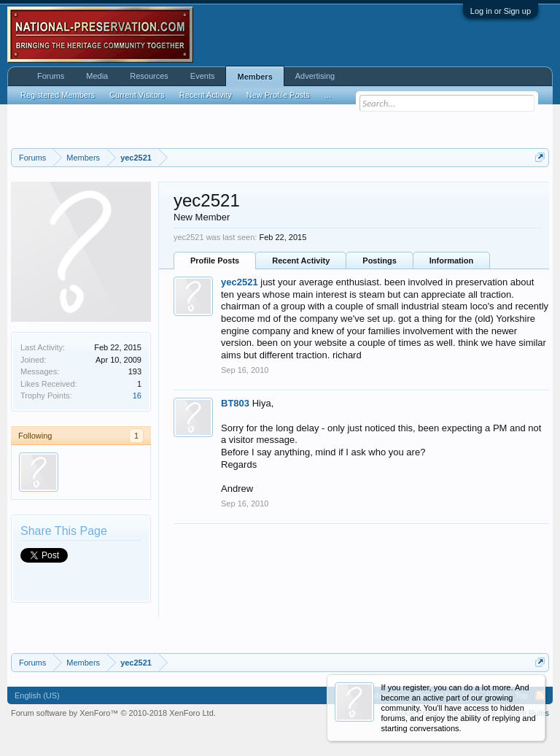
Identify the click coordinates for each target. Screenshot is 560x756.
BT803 (235, 403)
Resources (149, 76)
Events (203, 76)
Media (97, 76)
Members (254, 77)
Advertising (315, 76)
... (328, 95)
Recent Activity (301, 261)
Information (452, 261)
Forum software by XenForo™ (113, 713)
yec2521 (240, 282)
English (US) (37, 695)
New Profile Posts (278, 95)
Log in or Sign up (501, 11)
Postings (379, 261)
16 (137, 396)
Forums (51, 76)
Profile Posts (215, 261)
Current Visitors (137, 95)
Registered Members (58, 95)
